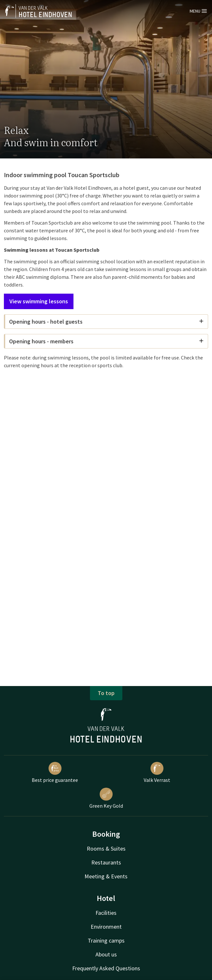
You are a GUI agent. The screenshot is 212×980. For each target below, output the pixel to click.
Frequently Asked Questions (106, 968)
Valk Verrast (157, 773)
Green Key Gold (106, 798)
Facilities (106, 913)
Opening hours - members (106, 341)
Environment (106, 927)
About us (106, 954)
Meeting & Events (106, 876)
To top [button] (106, 693)
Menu (198, 11)
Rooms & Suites (106, 849)
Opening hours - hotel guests (106, 322)
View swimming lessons (39, 301)
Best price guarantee (55, 773)
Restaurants (106, 862)
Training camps (106, 940)
